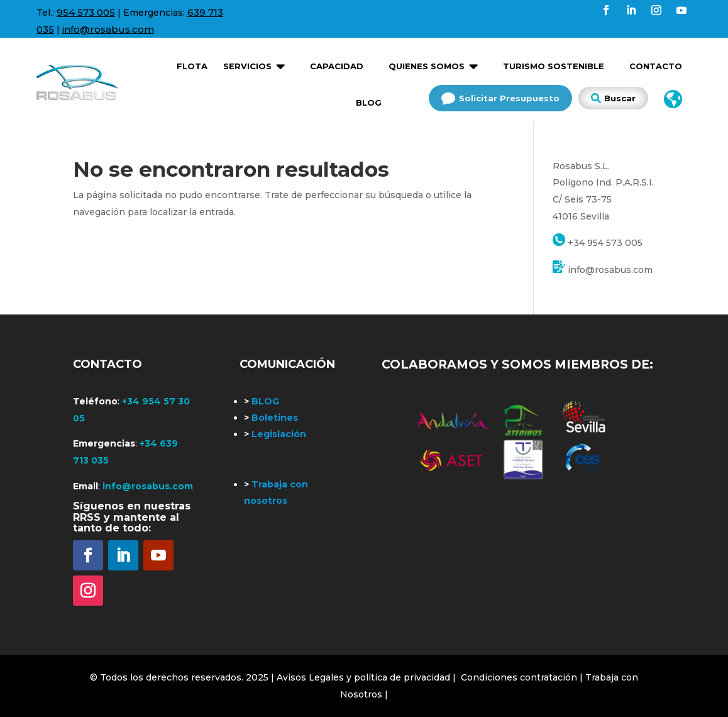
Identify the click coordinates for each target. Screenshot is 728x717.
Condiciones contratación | (523, 677)
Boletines (271, 418)
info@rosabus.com (108, 29)
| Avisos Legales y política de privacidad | (363, 677)
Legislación (275, 434)
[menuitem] (192, 62)
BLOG (262, 401)
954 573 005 (86, 12)
